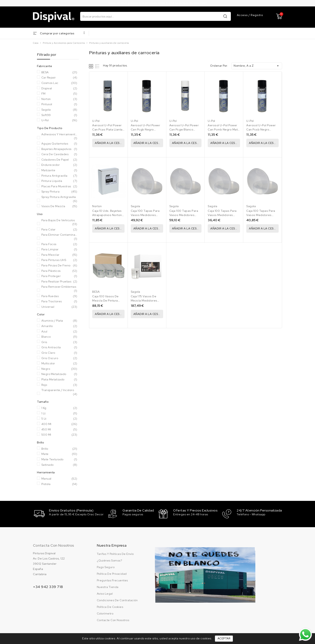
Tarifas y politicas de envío (115, 553)
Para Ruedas (59, 296)
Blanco (59, 337)
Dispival (59, 89)
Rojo (59, 385)
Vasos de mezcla (59, 206)
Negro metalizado (59, 374)
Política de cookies (110, 606)
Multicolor (59, 364)
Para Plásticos (59, 271)
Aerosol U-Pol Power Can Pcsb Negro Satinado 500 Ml (261, 129)
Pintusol (59, 104)
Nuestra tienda (108, 586)
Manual (59, 479)
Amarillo (59, 326)
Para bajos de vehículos (59, 222)
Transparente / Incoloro (59, 392)
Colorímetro (105, 613)
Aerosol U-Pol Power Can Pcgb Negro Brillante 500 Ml (146, 129)
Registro (257, 15)
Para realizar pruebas (59, 282)
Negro (59, 369)
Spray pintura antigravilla (59, 199)
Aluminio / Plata (59, 321)
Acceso (243, 15)
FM (59, 94)
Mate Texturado (59, 460)
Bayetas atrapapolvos (59, 149)
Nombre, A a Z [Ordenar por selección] (257, 66)
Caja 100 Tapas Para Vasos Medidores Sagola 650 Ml (261, 215)
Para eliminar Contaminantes (59, 237)
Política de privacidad (112, 573)
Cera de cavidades (59, 154)
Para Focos (59, 244)
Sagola (59, 110)
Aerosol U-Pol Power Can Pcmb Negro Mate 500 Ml (224, 129)
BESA (59, 72)
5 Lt (59, 419)
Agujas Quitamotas (59, 144)
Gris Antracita (59, 347)
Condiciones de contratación (117, 600)
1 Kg (59, 408)
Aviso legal (105, 593)
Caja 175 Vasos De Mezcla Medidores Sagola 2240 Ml (144, 301)
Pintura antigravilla (59, 176)
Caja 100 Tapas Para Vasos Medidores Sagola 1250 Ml (145, 215)
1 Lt (59, 414)
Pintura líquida (59, 181)
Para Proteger (59, 276)
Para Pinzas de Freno (59, 266)
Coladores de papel (59, 160)
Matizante (59, 170)
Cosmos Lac (59, 83)
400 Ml (59, 424)
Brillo (59, 449)
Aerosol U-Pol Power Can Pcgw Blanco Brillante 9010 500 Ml (184, 129)
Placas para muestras (59, 186)
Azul (59, 332)
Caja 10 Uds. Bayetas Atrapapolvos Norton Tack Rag (107, 215)
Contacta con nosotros (53, 545)
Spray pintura (59, 192)
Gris (59, 342)
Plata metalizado (59, 380)
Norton (59, 99)
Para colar (59, 230)
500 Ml (59, 435)
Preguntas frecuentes (112, 580)
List (98, 66)
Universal (59, 307)
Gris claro (59, 353)
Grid (92, 66)
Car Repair (59, 78)
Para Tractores (59, 302)
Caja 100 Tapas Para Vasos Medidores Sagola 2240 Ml (184, 215)
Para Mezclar (59, 255)
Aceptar (224, 638)
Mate (59, 454)
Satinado (59, 465)
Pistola (59, 484)
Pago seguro (106, 567)
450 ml (59, 430)
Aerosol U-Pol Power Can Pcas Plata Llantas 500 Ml (108, 129)
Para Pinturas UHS (59, 260)
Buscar (225, 16)
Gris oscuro (59, 358)
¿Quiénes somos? (109, 560)
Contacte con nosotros (113, 620)
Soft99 (59, 115)
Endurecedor (59, 165)
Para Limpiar (59, 250)
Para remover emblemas (59, 289)
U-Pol (59, 120)
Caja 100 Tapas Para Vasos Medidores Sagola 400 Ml (222, 215)
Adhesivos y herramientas (59, 136)
